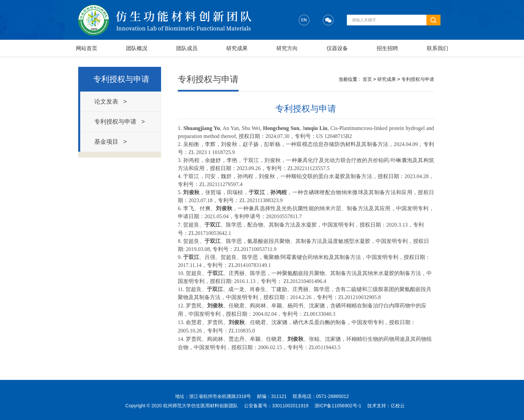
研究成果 (237, 48)
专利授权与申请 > (120, 122)
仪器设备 (337, 48)
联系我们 (437, 48)
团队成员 (187, 48)
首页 (367, 79)
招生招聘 (387, 48)
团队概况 (137, 48)
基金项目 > (111, 142)
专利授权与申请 (121, 79)
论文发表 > (111, 102)
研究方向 (287, 48)
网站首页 (87, 48)
